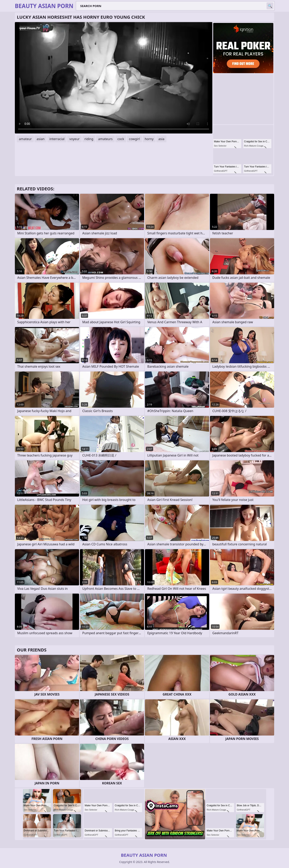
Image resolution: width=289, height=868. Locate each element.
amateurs (105, 139)
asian (41, 139)
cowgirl (134, 139)
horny (149, 139)
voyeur (74, 139)
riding (89, 139)
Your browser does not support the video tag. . (114, 78)
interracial (57, 139)
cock (121, 139)
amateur (25, 139)
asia (161, 139)
